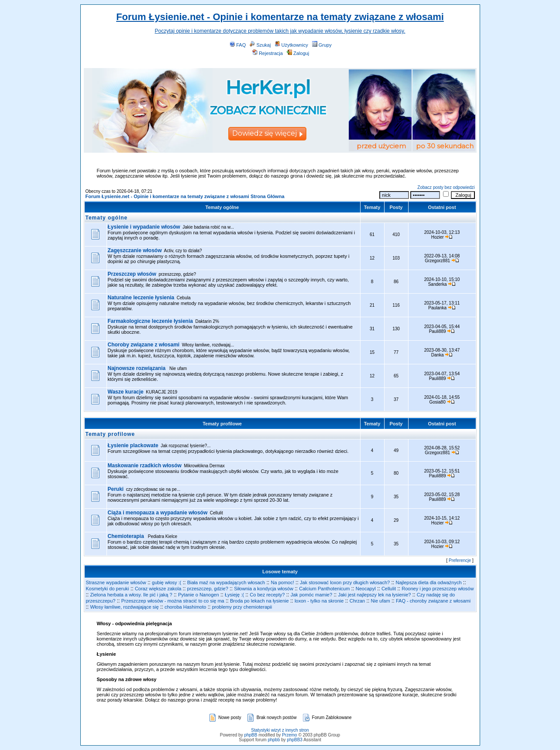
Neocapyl (366, 589)
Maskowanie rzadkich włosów (145, 466)
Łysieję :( (234, 595)
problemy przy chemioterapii (242, 607)
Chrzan (357, 601)
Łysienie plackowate (133, 445)
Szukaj (260, 45)
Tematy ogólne (222, 207)
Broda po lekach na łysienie (259, 601)
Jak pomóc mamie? (311, 595)
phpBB (251, 735)
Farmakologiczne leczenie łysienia (150, 321)
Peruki (116, 489)
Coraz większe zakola (158, 589)
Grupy (322, 45)
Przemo (289, 735)
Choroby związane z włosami (144, 345)
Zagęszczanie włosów (135, 250)
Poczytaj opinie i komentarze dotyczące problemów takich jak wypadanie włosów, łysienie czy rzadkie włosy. (280, 31)
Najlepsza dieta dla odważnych (428, 582)
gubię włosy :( (167, 582)
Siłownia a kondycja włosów (264, 589)
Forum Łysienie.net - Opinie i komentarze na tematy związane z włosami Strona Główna (185, 196)
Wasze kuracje (126, 392)
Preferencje (460, 560)
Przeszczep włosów (132, 274)
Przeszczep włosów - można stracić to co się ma (173, 601)
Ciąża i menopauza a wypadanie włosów (158, 513)
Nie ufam (381, 601)
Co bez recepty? (267, 595)
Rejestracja (268, 53)
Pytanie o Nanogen (199, 595)
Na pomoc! (283, 582)
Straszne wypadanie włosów (116, 582)
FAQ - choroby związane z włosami (433, 601)
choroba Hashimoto (185, 607)
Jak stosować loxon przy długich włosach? (345, 582)
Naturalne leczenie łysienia (141, 298)
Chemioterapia (127, 536)
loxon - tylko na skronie (319, 601)
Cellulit (389, 589)
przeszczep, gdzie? (208, 589)
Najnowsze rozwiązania (137, 368)
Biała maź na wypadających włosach (226, 582)
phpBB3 (295, 740)
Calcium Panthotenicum (324, 589)
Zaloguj (298, 53)
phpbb (274, 740)
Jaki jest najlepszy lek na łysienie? (374, 595)
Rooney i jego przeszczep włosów (438, 589)
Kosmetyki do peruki (108, 589)
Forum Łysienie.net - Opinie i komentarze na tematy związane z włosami (280, 17)
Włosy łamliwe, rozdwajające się (125, 607)
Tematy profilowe (222, 424)
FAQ (238, 45)
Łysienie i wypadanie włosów (144, 227)
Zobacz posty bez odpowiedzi (446, 187)
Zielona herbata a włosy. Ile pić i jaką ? (131, 595)
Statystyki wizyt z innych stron (280, 730)
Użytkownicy (292, 45)
